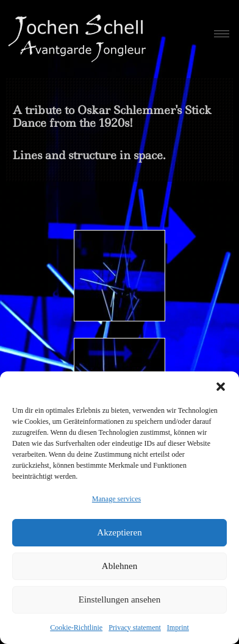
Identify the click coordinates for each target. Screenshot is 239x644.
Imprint (178, 628)
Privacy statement (135, 628)
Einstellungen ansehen (120, 599)
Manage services (116, 499)
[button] (221, 387)
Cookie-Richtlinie (76, 628)
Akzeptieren (119, 532)
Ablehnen (120, 566)
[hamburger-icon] (222, 34)
